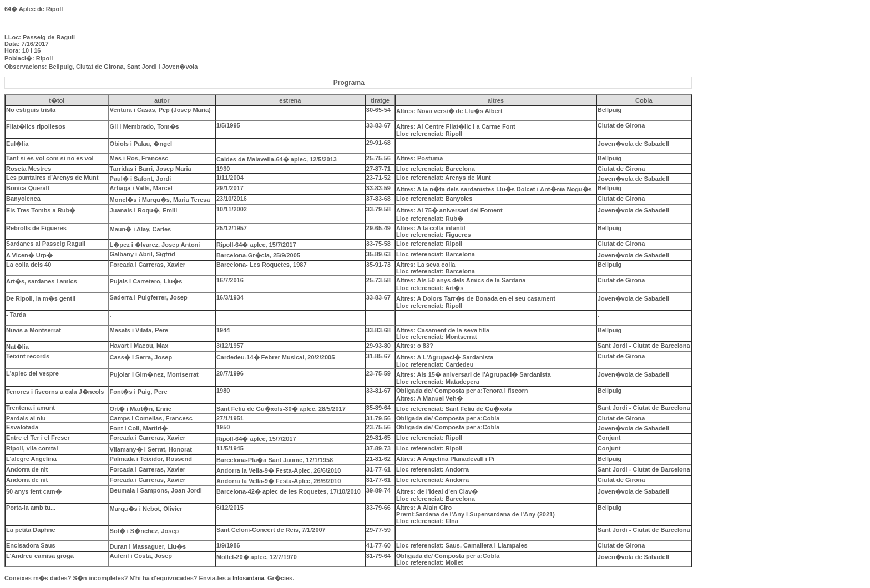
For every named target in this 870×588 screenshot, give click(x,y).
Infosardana (248, 578)
